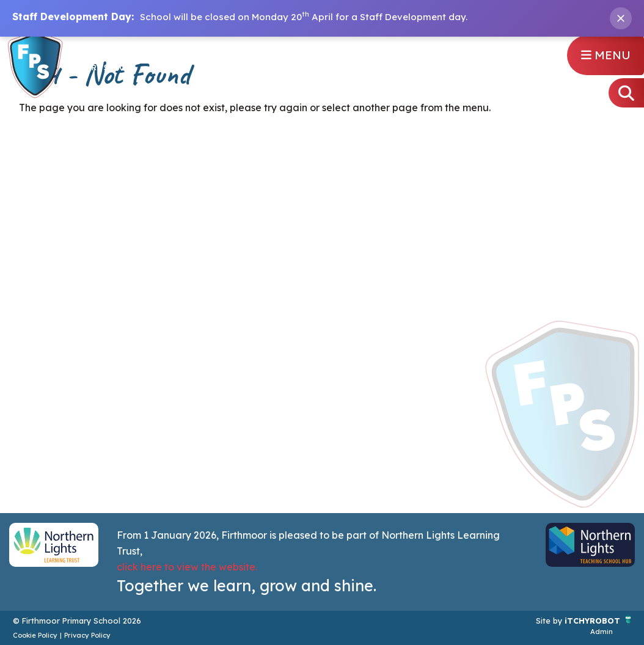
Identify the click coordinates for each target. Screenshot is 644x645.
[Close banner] (621, 18)
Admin (602, 632)
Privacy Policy (87, 635)
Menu (606, 55)
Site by (550, 621)
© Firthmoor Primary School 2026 (77, 621)
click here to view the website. (187, 567)
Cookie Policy (35, 635)
